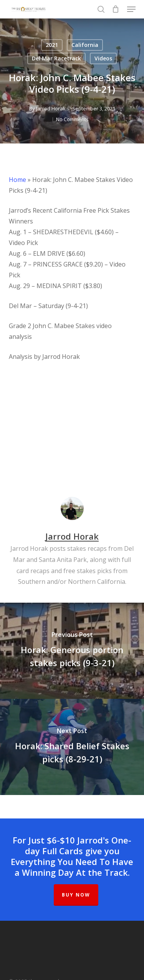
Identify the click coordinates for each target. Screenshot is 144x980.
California (85, 45)
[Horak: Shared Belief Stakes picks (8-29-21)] (72, 747)
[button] (131, 9)
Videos (103, 58)
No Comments (72, 119)
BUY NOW (76, 895)
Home (17, 180)
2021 (52, 45)
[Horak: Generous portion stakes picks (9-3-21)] (72, 651)
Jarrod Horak (51, 108)
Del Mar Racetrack (56, 58)
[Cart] (116, 9)
